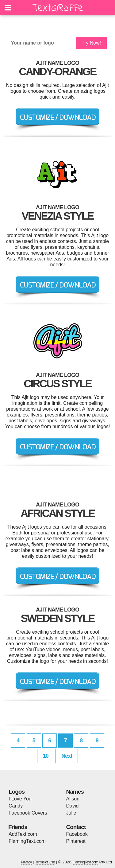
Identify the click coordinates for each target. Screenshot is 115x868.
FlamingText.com (27, 841)
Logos (17, 792)
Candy (16, 806)
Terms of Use (45, 862)
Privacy (26, 862)
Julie (71, 813)
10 (46, 756)
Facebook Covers (28, 813)
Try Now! (91, 43)
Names (75, 792)
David (73, 806)
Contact (76, 827)
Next (67, 756)
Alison (73, 799)
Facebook (77, 834)
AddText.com (23, 834)
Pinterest (76, 841)
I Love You (20, 799)
